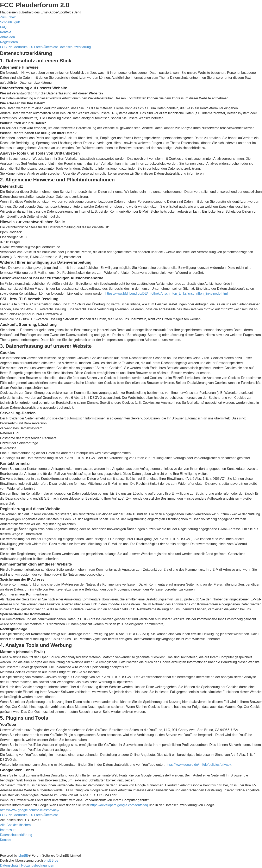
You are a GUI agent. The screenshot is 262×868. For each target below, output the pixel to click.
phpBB (23, 855)
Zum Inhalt (8, 17)
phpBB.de (51, 860)
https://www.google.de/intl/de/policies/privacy (198, 765)
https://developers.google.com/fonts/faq (119, 805)
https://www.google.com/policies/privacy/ (30, 810)
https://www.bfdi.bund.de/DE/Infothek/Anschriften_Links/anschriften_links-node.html (167, 294)
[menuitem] (3, 27)
